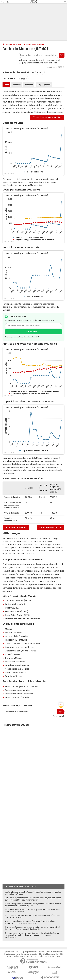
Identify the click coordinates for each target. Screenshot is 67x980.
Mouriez (41, 44)
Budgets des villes (14, 44)
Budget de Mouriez (16, 527)
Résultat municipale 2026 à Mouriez (21, 686)
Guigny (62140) (12, 608)
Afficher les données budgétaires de (18, 72)
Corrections (11, 956)
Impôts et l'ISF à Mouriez (16, 640)
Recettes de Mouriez (50, 527)
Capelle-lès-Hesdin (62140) (18, 601)
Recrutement (58, 952)
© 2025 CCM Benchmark (51, 956)
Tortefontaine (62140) (15, 604)
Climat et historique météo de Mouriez (23, 643)
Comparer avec (10, 78)
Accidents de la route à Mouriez (20, 647)
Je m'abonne (31, 332)
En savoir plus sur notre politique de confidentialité (22, 337)
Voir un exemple (59, 716)
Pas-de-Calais (30, 44)
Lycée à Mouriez (12, 654)
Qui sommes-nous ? (12, 952)
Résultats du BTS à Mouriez (17, 697)
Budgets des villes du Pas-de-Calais (23, 619)
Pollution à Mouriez (14, 676)
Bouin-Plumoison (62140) (17, 611)
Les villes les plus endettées (49, 117)
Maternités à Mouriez (15, 662)
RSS (61, 954)
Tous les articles (53, 954)
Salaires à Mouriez (13, 633)
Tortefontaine (53, 60)
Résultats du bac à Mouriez (18, 690)
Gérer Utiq (42, 954)
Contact (49, 952)
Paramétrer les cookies (29, 954)
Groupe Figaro (36, 956)
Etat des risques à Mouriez (17, 665)
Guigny (22, 63)
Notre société (33, 952)
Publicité (41, 952)
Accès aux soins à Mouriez (17, 669)
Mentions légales (23, 956)
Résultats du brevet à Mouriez (19, 694)
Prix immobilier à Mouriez (16, 636)
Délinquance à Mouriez (16, 672)
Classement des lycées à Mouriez (21, 651)
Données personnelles (12, 954)
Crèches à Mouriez (14, 658)
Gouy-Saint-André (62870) (18, 615)
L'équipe (24, 952)
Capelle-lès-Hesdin (37, 60)
